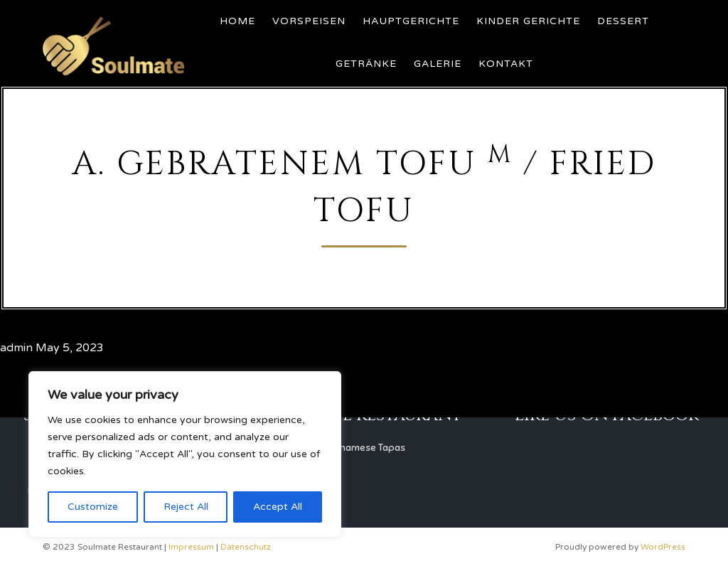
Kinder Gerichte (528, 21)
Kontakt (506, 64)
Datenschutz (246, 547)
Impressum (191, 547)
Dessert (623, 21)
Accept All (278, 507)
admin (16, 348)
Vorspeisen (309, 21)
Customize (93, 507)
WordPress (663, 547)
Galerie (438, 64)
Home (237, 21)
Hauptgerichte (411, 21)
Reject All (186, 507)
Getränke (366, 64)
